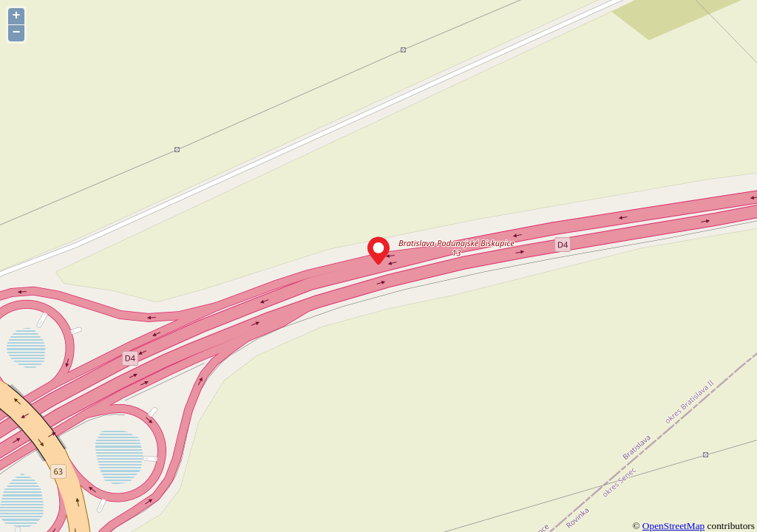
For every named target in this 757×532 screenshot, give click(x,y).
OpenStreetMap (673, 526)
